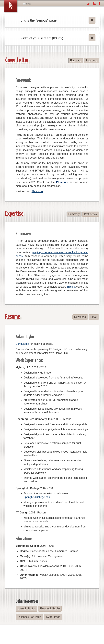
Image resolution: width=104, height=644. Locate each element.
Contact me (22, 344)
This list (71, 287)
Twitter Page (53, 617)
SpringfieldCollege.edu (37, 497)
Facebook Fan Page (29, 617)
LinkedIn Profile (26, 609)
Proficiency (91, 214)
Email (94, 317)
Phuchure (92, 60)
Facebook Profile (49, 609)
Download (80, 317)
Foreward (76, 60)
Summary (74, 214)
